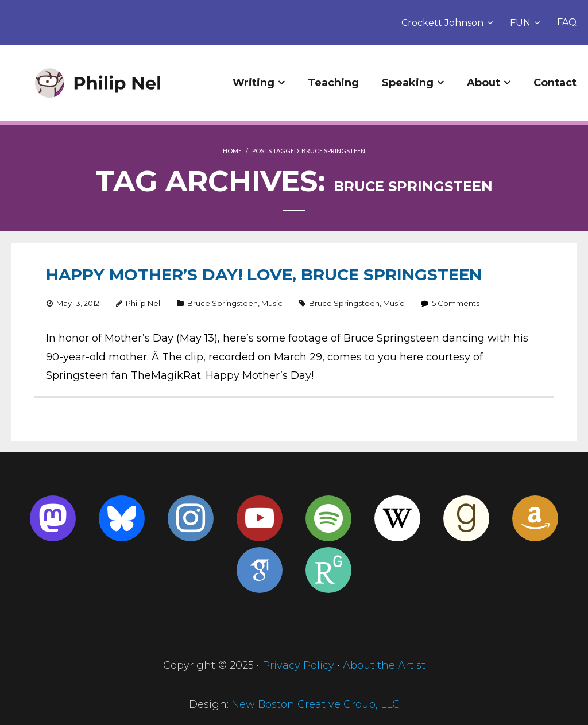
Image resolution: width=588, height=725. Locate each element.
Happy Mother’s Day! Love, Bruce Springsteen (264, 274)
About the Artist (384, 665)
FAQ (567, 22)
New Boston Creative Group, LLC (316, 704)
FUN (520, 23)
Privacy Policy (298, 665)
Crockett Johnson (442, 23)
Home (232, 151)
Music (272, 303)
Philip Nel (143, 303)
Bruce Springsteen (223, 303)
